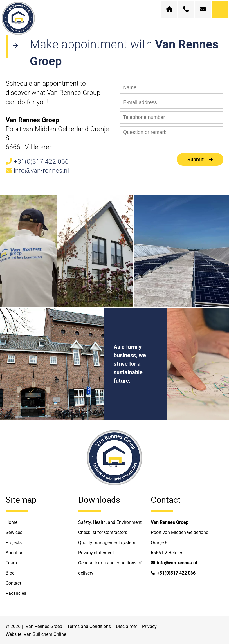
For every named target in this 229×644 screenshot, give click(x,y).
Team (11, 563)
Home (12, 522)
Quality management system (107, 543)
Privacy (149, 626)
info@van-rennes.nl (37, 171)
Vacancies (16, 593)
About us (14, 553)
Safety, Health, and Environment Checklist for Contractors (110, 527)
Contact (13, 583)
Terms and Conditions (89, 626)
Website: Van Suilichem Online (36, 634)
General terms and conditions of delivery (110, 568)
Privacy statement (96, 553)
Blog (10, 573)
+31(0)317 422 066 (37, 162)
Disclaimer (126, 626)
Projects (14, 543)
